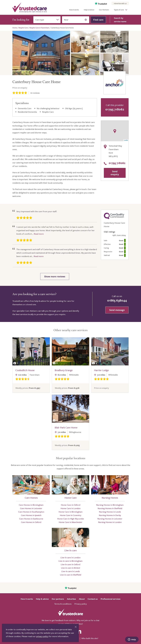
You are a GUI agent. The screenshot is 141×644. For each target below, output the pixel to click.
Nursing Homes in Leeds (110, 512)
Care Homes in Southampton (31, 512)
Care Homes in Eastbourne (31, 519)
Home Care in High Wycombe (71, 519)
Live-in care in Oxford (70, 564)
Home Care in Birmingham (71, 512)
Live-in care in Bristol (70, 568)
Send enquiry (115, 173)
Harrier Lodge (101, 370)
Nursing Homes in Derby (110, 515)
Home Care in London (71, 508)
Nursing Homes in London (110, 522)
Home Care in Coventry (71, 515)
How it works (74, 10)
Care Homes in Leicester (31, 508)
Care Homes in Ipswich (31, 515)
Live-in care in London (70, 557)
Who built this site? (90, 638)
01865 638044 (117, 300)
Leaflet (126, 140)
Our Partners (104, 10)
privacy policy (42, 636)
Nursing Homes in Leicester (110, 519)
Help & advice (42, 599)
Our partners (58, 599)
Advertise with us (120, 3)
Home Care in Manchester (71, 522)
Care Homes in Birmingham (31, 505)
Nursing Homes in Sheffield (110, 508)
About (82, 599)
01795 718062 (115, 109)
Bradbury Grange (64, 370)
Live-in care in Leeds (71, 571)
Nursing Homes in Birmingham (110, 505)
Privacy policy (81, 604)
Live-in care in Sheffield (71, 575)
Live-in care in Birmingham (70, 561)
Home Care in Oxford (71, 505)
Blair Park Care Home (66, 427)
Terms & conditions (63, 604)
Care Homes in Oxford (31, 522)
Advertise (71, 599)
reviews (35, 93)
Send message (117, 310)
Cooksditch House (25, 370)
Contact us (93, 599)
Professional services (111, 599)
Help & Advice (89, 10)
